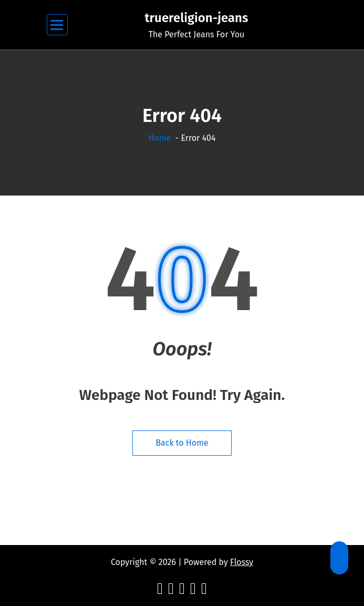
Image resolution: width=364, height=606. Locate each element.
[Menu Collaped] (57, 25)
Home (160, 138)
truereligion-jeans (196, 18)
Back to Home (182, 443)
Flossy (242, 562)
